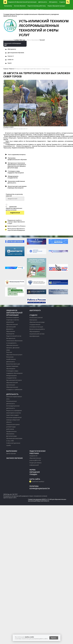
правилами (13, 207)
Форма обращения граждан (56, 6)
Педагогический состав (14, 336)
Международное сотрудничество (13, 177)
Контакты (7, 10)
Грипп (10, 63)
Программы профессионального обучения (17, 159)
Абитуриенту (53, 2)
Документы (10, 329)
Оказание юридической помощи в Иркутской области (14, 420)
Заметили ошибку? (38, 481)
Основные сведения (13, 317)
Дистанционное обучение (16, 53)
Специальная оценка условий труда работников (13, 427)
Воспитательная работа (37, 329)
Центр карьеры (11, 453)
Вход (42, 10)
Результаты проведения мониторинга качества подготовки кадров (14, 413)
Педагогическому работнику (37, 6)
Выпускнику (8, 6)
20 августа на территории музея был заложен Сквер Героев (32, 69)
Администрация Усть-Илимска (16, 226)
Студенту (62, 2)
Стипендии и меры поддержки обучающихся (16, 172)
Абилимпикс (10, 434)
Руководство (10, 334)
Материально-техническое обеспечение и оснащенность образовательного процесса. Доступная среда (17, 165)
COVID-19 (10, 60)
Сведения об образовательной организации (22, 2)
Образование (11, 331)
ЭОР (37, 10)
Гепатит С (11, 56)
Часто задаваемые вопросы (17, 154)
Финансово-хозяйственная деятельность (16, 182)
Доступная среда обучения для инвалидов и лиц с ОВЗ (14, 438)
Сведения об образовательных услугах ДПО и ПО (35, 458)
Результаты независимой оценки (23, 10)
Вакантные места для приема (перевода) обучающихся (17, 187)
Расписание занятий (36, 317)
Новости (12, 69)
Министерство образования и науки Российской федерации (16, 229)
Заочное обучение (20, 6)
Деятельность (43, 2)
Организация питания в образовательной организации (14, 382)
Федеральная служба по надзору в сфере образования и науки (16, 222)
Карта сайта (35, 479)
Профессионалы (11, 431)
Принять (54, 638)
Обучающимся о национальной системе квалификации (37, 334)
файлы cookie (30, 637)
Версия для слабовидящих (13, 43)
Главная (6, 69)
